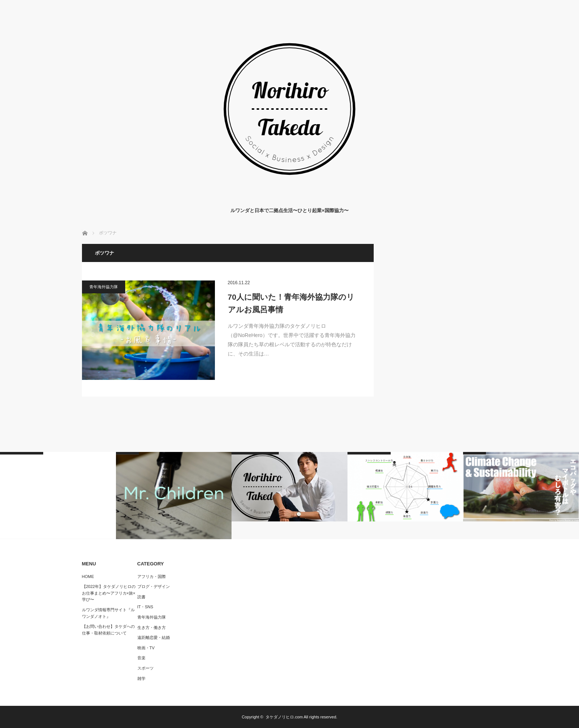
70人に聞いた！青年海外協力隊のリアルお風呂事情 (291, 303)
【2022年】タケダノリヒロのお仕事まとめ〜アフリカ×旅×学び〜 (109, 593)
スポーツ (145, 668)
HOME (88, 576)
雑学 (141, 678)
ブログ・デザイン (154, 586)
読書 (141, 597)
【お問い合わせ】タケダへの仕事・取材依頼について (108, 630)
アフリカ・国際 (152, 576)
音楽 (141, 658)
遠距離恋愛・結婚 (154, 637)
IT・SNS (145, 607)
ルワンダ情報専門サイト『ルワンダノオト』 (108, 613)
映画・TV (146, 648)
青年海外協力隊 (104, 287)
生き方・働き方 (152, 627)
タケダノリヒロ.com (284, 717)
